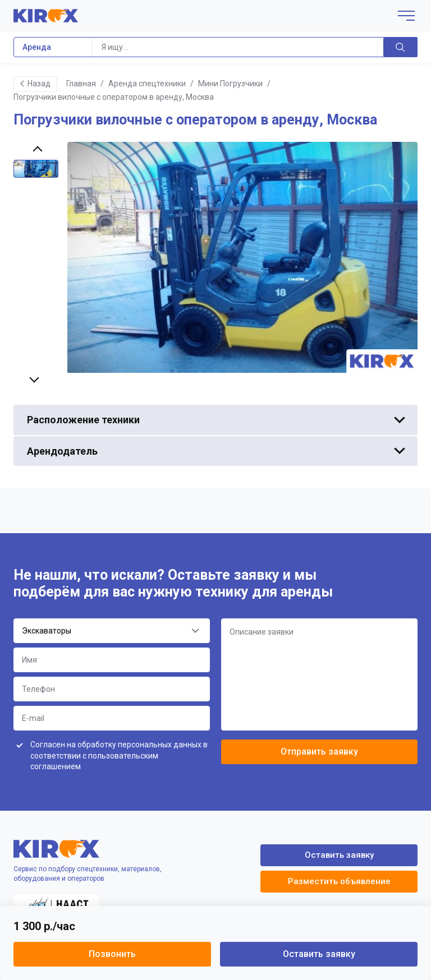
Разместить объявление (339, 881)
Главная (81, 84)
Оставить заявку (319, 954)
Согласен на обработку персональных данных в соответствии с (119, 755)
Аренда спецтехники (147, 84)
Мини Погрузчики (230, 84)
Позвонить (112, 954)
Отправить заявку (319, 752)
